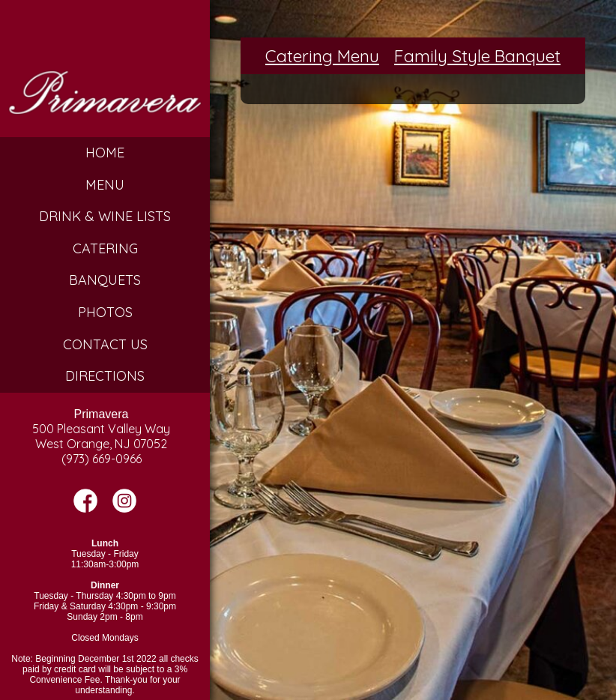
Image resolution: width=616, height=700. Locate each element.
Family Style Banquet (477, 56)
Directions (105, 376)
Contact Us (105, 344)
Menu (105, 185)
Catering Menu (322, 56)
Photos (105, 312)
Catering (105, 248)
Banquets (105, 280)
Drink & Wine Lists (105, 216)
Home (105, 153)
